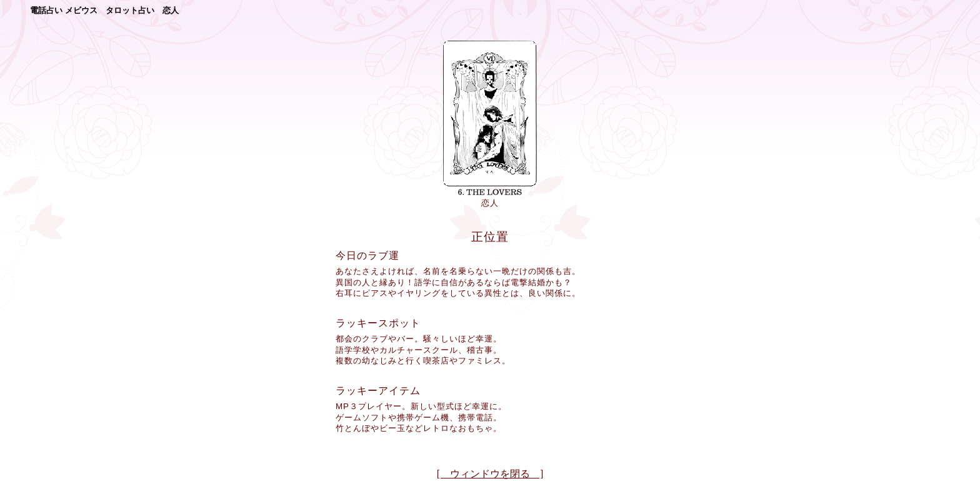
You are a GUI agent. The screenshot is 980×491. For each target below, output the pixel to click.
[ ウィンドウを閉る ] (490, 474)
